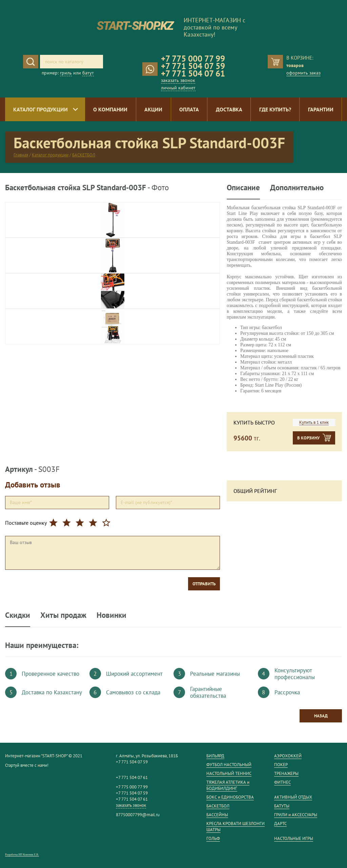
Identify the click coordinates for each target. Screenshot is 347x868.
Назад (321, 716)
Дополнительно (297, 188)
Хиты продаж (63, 615)
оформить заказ (303, 73)
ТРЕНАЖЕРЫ (286, 773)
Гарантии (321, 109)
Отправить (204, 584)
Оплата (189, 109)
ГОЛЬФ (213, 838)
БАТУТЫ (282, 806)
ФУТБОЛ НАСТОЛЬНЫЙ (229, 765)
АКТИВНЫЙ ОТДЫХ (293, 797)
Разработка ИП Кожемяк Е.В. (22, 855)
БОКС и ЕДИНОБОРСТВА (230, 797)
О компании (110, 109)
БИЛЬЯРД (215, 756)
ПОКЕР (281, 765)
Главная (21, 155)
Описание (243, 188)
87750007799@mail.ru (138, 815)
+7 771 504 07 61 (193, 73)
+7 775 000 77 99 (193, 59)
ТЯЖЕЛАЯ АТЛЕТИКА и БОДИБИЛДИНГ (228, 785)
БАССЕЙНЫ (217, 815)
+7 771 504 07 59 (193, 66)
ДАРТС (280, 823)
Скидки (18, 615)
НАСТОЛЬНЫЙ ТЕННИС (229, 773)
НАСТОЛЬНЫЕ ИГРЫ (294, 838)
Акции (153, 109)
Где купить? (275, 109)
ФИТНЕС (282, 782)
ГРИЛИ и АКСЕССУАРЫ (296, 815)
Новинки (111, 615)
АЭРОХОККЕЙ (288, 756)
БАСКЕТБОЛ (84, 155)
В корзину (308, 438)
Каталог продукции (40, 109)
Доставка (229, 109)
